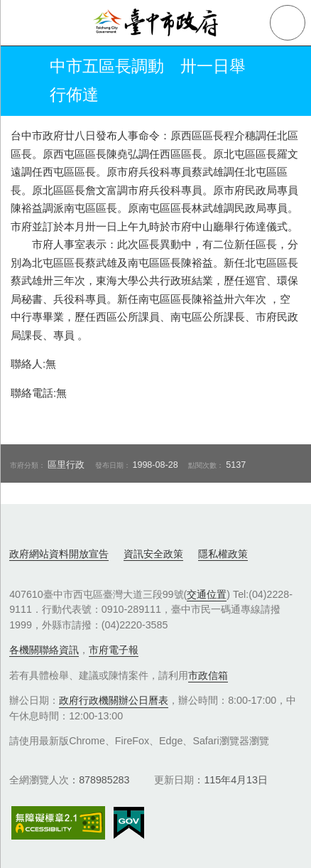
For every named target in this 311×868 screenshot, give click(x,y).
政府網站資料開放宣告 (59, 554)
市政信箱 (208, 675)
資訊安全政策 (153, 554)
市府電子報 (114, 650)
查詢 (288, 23)
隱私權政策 (223, 554)
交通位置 (207, 594)
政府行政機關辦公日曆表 (114, 700)
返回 (23, 81)
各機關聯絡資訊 (44, 650)
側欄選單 (23, 23)
